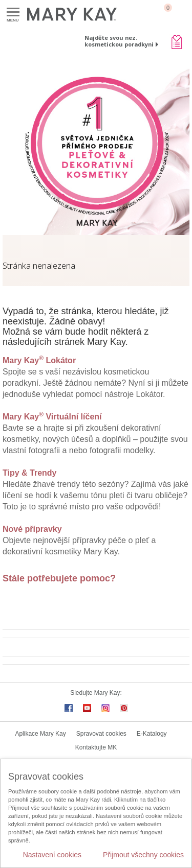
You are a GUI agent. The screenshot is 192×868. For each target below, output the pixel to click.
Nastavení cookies (52, 855)
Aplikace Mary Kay (40, 734)
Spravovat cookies (101, 734)
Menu (13, 13)
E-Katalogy (152, 734)
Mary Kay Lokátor (39, 360)
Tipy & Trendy (30, 473)
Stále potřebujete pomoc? (59, 578)
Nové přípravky (32, 529)
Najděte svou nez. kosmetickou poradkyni (119, 41)
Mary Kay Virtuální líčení (52, 417)
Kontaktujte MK (96, 747)
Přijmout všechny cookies (143, 855)
